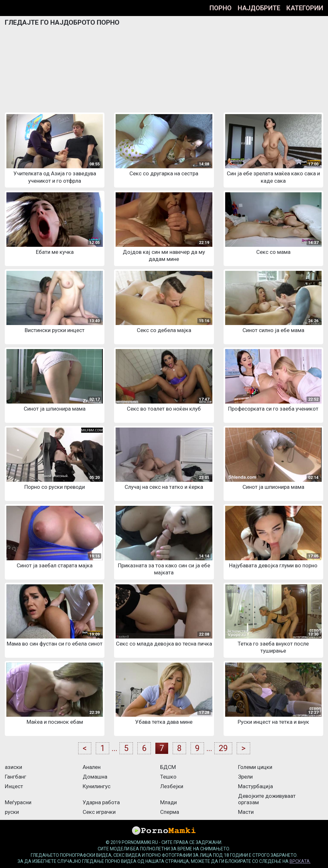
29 (223, 748)
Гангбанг (16, 777)
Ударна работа (101, 802)
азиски (13, 767)
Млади (168, 802)
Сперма (170, 812)
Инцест (14, 786)
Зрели (245, 777)
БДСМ (168, 767)
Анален (92, 767)
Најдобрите (259, 8)
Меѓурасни (18, 802)
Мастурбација (255, 786)
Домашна (95, 777)
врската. (300, 861)
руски (12, 812)
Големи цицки (255, 767)
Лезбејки (172, 786)
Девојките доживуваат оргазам (267, 799)
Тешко (168, 777)
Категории (305, 8)
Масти (246, 812)
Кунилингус (97, 786)
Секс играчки (99, 812)
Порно (221, 8)
